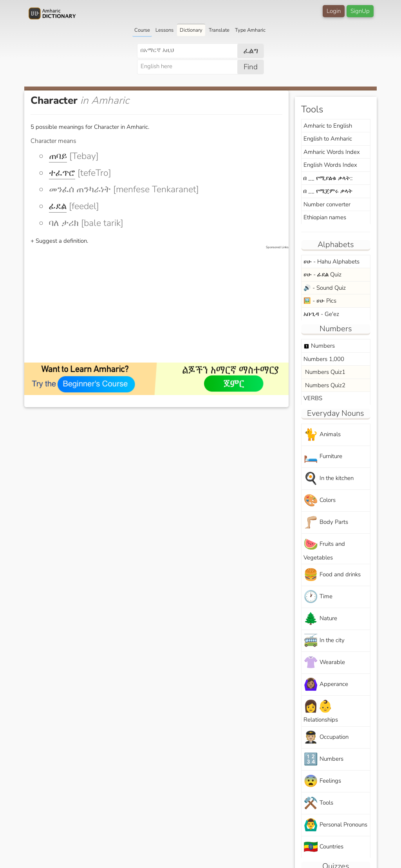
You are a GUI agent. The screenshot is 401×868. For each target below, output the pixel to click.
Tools (318, 803)
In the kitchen (329, 479)
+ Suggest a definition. (59, 241)
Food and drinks (332, 575)
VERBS (313, 398)
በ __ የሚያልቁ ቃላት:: (328, 178)
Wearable (324, 663)
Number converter (327, 204)
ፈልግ (251, 51)
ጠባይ (58, 156)
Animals (322, 435)
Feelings (322, 781)
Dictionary (191, 30)
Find (251, 67)
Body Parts (326, 522)
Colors (320, 501)
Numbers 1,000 (324, 359)
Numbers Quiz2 (324, 385)
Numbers (319, 346)
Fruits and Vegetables (324, 549)
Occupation (326, 737)
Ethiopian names (325, 217)
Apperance (326, 685)
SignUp (360, 11)
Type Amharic (250, 30)
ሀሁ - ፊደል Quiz (322, 274)
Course (142, 30)
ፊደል (58, 206)
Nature (320, 619)
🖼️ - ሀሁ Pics (320, 301)
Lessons (164, 30)
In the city (324, 641)
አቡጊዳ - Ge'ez (321, 314)
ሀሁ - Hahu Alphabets (331, 262)
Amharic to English (328, 126)
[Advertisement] (160, 305)
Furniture (323, 457)
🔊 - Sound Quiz (325, 288)
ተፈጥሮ (62, 173)
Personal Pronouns (335, 825)
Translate (219, 30)
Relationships (321, 711)
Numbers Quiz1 (324, 372)
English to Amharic (328, 139)
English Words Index (330, 165)
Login (334, 11)
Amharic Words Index (332, 152)
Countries (323, 847)
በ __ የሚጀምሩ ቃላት (328, 191)
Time (318, 597)
